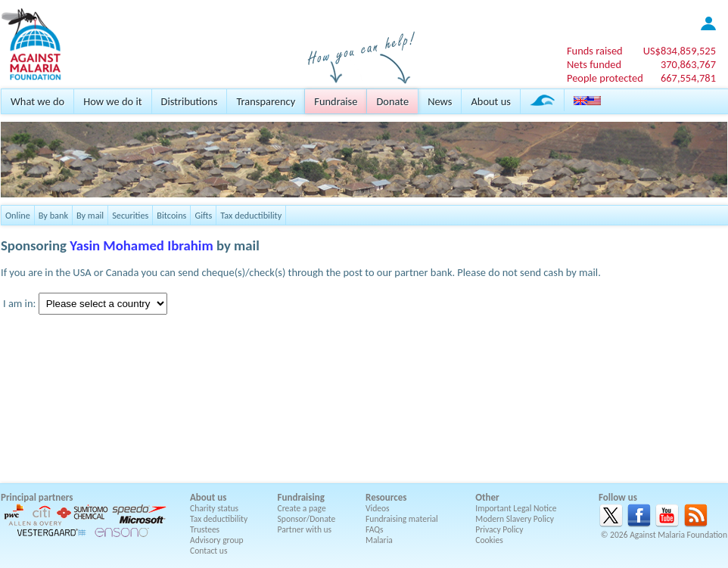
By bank (53, 215)
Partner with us (305, 529)
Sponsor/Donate (307, 519)
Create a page (302, 508)
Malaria (379, 540)
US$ (680, 51)
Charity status (214, 508)
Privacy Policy (499, 529)
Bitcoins (171, 215)
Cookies (489, 540)
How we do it (112, 101)
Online (18, 215)
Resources (386, 497)
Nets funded (594, 64)
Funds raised (595, 51)
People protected (605, 78)
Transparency (266, 101)
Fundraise (336, 101)
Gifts (203, 215)
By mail (90, 215)
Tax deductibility (251, 215)
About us (490, 101)
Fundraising (301, 497)
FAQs (375, 529)
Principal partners (37, 497)
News (440, 101)
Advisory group (217, 540)
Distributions (190, 101)
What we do (37, 101)
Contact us (208, 551)
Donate (392, 101)
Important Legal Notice (516, 508)
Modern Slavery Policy (515, 519)
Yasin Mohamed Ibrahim (142, 245)
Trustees (205, 529)
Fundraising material (402, 519)
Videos (378, 508)
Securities (130, 215)
